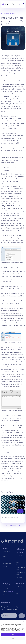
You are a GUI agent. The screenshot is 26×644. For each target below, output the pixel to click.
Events (5, 595)
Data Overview (19, 556)
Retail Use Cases (7, 563)
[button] (24, 622)
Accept (13, 635)
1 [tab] (11, 525)
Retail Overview (7, 552)
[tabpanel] (13, 509)
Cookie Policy (10, 642)
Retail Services (7, 567)
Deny (13, 638)
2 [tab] (13, 525)
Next (20, 526)
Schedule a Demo (20, 587)
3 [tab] (15, 525)
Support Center (19, 590)
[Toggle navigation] (22, 4)
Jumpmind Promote (8, 560)
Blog (17, 593)
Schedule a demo (22, 616)
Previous (6, 526)
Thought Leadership (9, 14)
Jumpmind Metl (19, 559)
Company (6, 588)
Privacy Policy (16, 642)
